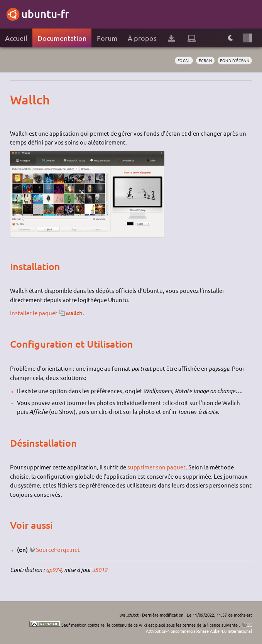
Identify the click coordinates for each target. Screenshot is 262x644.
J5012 (100, 570)
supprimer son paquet (156, 467)
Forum (107, 38)
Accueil (16, 38)
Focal (184, 60)
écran (205, 60)
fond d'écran (235, 60)
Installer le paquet (34, 313)
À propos (142, 38)
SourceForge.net (58, 549)
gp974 (54, 570)
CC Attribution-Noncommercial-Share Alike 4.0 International (199, 628)
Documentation (62, 38)
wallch (74, 313)
